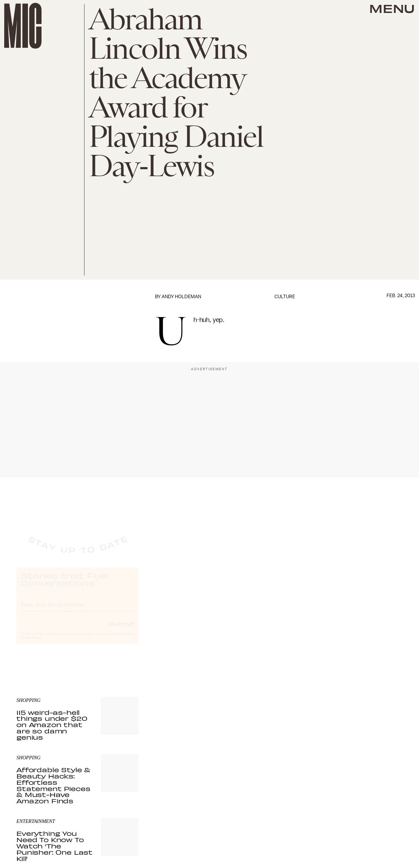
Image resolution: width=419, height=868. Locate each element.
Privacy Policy (31, 644)
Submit (122, 630)
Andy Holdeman (181, 297)
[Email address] (78, 610)
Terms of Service (114, 640)
